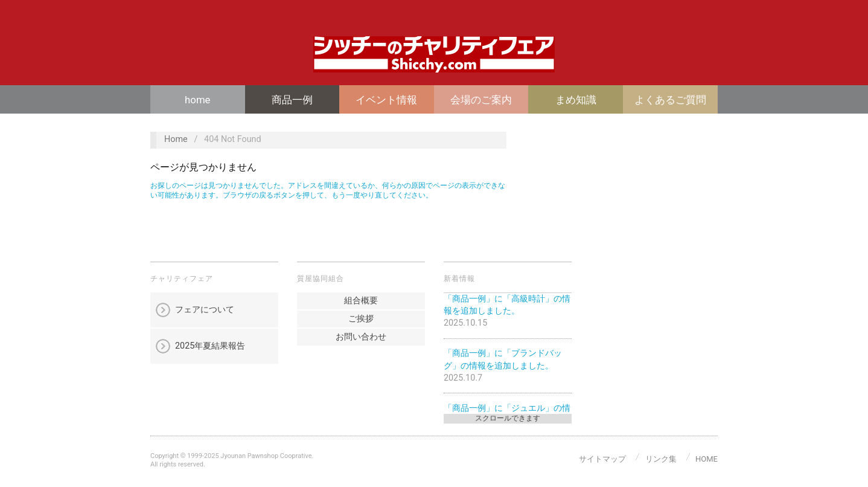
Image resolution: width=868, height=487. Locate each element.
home (197, 100)
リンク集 (661, 459)
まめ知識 (576, 100)
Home (176, 139)
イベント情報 (386, 100)
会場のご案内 (481, 100)
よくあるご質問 (670, 100)
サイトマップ (602, 459)
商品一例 (292, 100)
